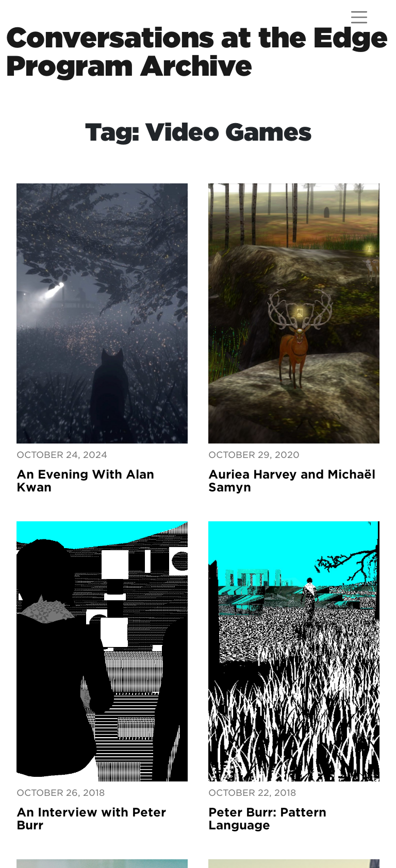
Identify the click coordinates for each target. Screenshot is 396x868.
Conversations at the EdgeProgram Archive (197, 52)
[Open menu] (359, 17)
